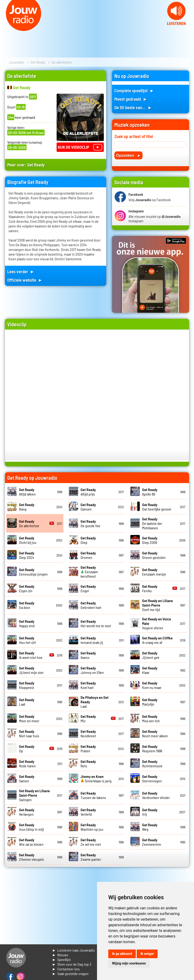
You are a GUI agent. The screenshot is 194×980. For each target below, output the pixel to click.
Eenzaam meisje (154, 572)
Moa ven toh (151, 719)
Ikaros (88, 655)
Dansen (88, 507)
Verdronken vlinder (156, 795)
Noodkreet (88, 734)
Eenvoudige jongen (33, 572)
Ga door (27, 605)
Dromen (88, 555)
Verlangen (27, 812)
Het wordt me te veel (96, 623)
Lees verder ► (21, 271)
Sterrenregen (152, 779)
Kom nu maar (152, 685)
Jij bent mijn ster (31, 670)
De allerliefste (29, 523)
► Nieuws (60, 955)
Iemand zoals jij (92, 640)
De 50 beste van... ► (133, 107)
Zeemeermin (152, 842)
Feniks (150, 588)
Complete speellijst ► (134, 90)
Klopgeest (27, 685)
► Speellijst (61, 959)
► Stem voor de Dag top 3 (72, 964)
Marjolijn (150, 702)
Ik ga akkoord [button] (122, 954)
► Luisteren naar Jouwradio (74, 950)
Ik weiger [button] (147, 954)
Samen (27, 779)
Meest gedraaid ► (131, 99)
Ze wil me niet (91, 842)
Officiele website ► (25, 280)
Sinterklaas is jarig (96, 779)
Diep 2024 (27, 555)
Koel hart (88, 685)
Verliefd (88, 812)
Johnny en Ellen (92, 670)
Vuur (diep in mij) (31, 827)
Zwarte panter (91, 857)
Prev (6, 28)
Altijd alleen (27, 492)
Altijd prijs (88, 492)
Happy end (27, 623)
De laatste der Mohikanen (152, 523)
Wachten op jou (92, 827)
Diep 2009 (150, 540)
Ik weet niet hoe (31, 655)
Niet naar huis (29, 734)
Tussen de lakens (93, 795)
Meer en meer (29, 719)
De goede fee (90, 523)
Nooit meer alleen (155, 734)
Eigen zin (27, 588)
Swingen (34, 795)
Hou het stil (27, 640)
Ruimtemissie (152, 764)
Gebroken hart (91, 605)
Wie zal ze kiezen (31, 842)
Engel (88, 588)
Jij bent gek (151, 655)
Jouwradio (16, 62)
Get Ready (38, 62)
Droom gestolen (154, 555)
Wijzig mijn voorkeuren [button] (129, 963)
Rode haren (27, 764)
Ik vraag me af (157, 640)
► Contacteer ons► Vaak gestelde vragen (70, 971)
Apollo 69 (150, 492)
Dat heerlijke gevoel (157, 507)
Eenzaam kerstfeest (89, 572)
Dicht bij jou (28, 540)
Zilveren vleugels (31, 857)
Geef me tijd (157, 605)
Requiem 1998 (152, 749)
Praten (88, 749)
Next (188, 28)
